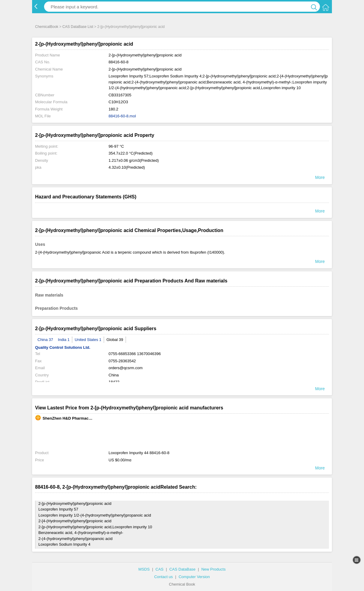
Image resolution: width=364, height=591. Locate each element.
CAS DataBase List (78, 27)
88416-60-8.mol (122, 116)
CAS (160, 569)
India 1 (64, 340)
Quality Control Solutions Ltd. (63, 347)
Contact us (163, 577)
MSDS (144, 569)
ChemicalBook (47, 27)
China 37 (45, 340)
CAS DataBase (182, 569)
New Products (213, 569)
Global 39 (115, 340)
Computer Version (194, 577)
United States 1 (88, 340)
